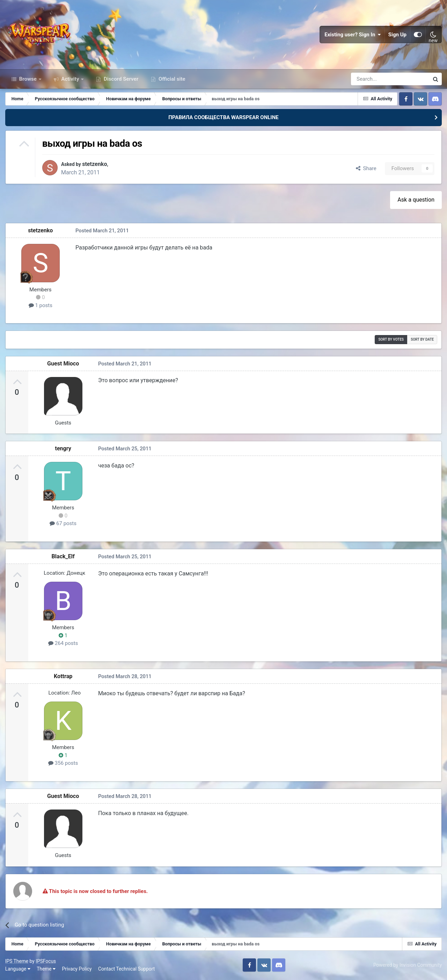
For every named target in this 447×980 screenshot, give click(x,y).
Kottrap (63, 677)
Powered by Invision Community (408, 966)
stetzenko (98, 165)
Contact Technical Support (126, 970)
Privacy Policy (77, 970)
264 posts (63, 644)
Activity (70, 80)
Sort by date (422, 340)
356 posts (63, 764)
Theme (46, 970)
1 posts (41, 306)
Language (18, 970)
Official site (171, 80)
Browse (28, 80)
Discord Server (120, 80)
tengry (63, 449)
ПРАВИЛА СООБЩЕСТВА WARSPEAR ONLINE (223, 118)
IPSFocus (46, 962)
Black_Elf (63, 557)
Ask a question (416, 200)
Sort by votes (391, 340)
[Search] (371, 80)
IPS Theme (17, 962)
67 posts (63, 524)
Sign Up (397, 35)
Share (366, 169)
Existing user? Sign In (353, 35)
